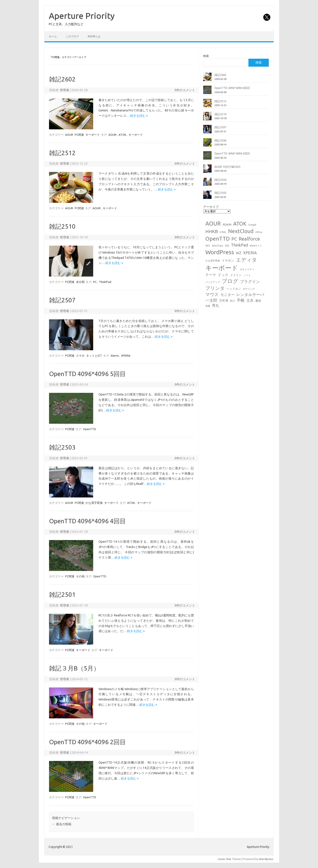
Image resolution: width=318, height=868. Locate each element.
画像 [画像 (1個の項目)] (208, 306)
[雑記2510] (207, 118)
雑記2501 (62, 594)
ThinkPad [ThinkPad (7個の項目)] (239, 245)
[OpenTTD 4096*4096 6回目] (207, 92)
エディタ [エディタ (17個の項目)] (246, 260)
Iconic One (225, 859)
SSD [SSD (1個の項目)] (227, 246)
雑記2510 (62, 226)
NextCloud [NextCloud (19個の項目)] (241, 231)
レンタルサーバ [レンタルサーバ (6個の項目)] (250, 295)
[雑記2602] (207, 79)
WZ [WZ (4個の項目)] (239, 253)
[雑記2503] (207, 196)
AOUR (69, 135)
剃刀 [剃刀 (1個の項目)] (233, 301)
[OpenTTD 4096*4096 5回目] (207, 157)
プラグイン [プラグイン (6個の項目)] (250, 281)
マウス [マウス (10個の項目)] (212, 294)
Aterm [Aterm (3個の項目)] (227, 224)
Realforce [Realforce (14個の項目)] (249, 239)
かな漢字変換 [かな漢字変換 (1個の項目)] (213, 261)
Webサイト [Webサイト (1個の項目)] (256, 246)
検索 (206, 56)
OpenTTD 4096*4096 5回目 (87, 374)
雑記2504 (220, 180)
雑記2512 (62, 153)
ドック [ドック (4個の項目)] (223, 275)
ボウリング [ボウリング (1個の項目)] (249, 289)
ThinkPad (105, 282)
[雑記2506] (207, 144)
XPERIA (126, 356)
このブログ (72, 36)
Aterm (115, 356)
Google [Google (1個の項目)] (252, 225)
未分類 (80, 282)
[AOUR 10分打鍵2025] (207, 170)
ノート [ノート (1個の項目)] (247, 275)
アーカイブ (211, 207)
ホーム (53, 36)
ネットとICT (94, 356)
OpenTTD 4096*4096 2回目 (87, 742)
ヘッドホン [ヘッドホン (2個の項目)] (234, 289)
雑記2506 (220, 140)
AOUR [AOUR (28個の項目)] (213, 223)
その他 (80, 576)
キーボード (93, 135)
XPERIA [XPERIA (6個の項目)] (250, 253)
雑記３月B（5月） (74, 668)
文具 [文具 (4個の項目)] (250, 300)
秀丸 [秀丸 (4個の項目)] (216, 305)
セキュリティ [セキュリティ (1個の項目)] (247, 269)
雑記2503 (62, 447)
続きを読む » (139, 116)
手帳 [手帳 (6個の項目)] (241, 300)
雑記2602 (62, 79)
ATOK (122, 135)
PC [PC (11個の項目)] (234, 239)
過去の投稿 (62, 824)
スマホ (80, 356)
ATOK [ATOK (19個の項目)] (240, 224)
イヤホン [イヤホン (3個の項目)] (228, 260)
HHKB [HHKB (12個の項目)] (212, 231)
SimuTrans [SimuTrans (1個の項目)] (217, 246)
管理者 (64, 90)
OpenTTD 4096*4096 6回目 (232, 88)
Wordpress (266, 859)
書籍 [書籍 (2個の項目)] (258, 301)
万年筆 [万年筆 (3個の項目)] (224, 301)
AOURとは (94, 36)
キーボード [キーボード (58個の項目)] (222, 268)
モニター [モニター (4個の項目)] (227, 295)
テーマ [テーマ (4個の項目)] (211, 275)
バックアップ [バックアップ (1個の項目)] (213, 282)
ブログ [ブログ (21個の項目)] (230, 281)
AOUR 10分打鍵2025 (227, 167)
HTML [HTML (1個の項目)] (223, 232)
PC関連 (79, 135)
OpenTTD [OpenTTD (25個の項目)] (218, 239)
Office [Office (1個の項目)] (259, 232)
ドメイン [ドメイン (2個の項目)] (236, 275)
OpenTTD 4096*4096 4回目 (87, 521)
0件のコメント (185, 90)
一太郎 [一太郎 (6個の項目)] (211, 300)
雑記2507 (62, 300)
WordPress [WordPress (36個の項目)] (220, 252)
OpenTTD (90, 429)
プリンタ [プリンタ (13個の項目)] (215, 288)
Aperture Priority (82, 16)
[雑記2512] (207, 105)
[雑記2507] (207, 131)
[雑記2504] (207, 183)
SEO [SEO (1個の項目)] (208, 246)
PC (95, 282)
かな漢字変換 (94, 503)
